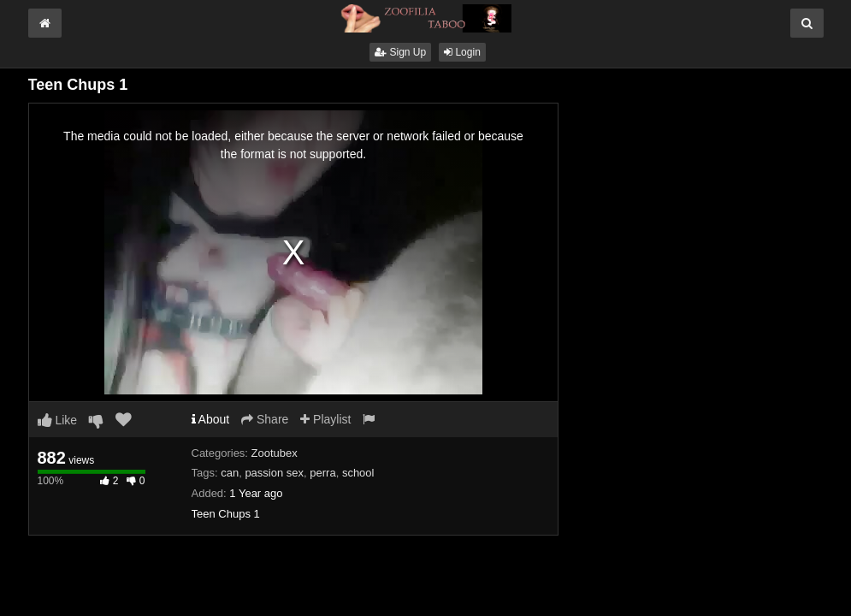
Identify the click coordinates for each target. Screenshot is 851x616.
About (211, 419)
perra (322, 473)
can (230, 473)
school (358, 473)
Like (58, 420)
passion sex (274, 473)
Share (265, 419)
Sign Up (400, 52)
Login (462, 52)
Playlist (325, 419)
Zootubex (275, 453)
